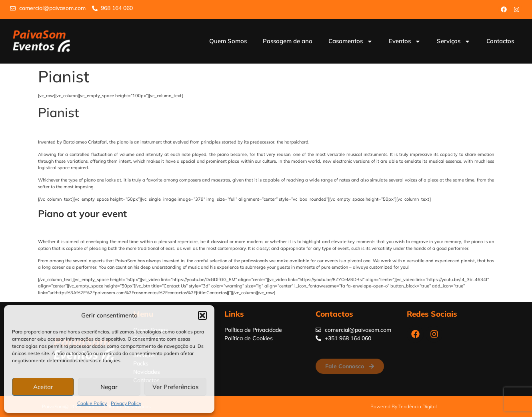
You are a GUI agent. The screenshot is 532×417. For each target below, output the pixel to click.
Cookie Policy (92, 403)
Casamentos (351, 41)
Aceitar (43, 387)
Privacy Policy (126, 403)
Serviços (454, 41)
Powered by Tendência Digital (404, 406)
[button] (202, 315)
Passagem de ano (288, 41)
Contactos (500, 41)
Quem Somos (228, 41)
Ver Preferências (175, 387)
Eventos (405, 41)
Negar (109, 387)
